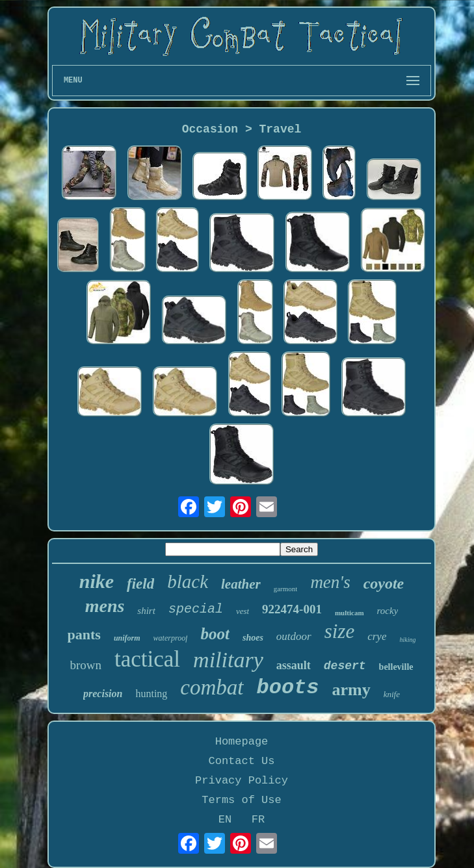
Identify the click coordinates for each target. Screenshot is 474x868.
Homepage (242, 742)
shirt (146, 611)
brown (86, 665)
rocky (388, 611)
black (188, 581)
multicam (349, 613)
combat (212, 687)
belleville (396, 667)
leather (241, 584)
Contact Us (241, 761)
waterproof (171, 638)
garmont (286, 589)
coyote (384, 583)
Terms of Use (241, 800)
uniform (127, 638)
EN (225, 820)
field (140, 584)
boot (215, 634)
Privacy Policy (242, 781)
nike (97, 581)
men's (330, 582)
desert (345, 666)
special (196, 609)
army (351, 690)
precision (103, 694)
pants (84, 634)
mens (105, 606)
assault (294, 665)
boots (288, 688)
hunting (151, 694)
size (340, 631)
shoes (253, 638)
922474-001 (292, 609)
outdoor (294, 636)
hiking (407, 640)
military (228, 660)
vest (243, 611)
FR (258, 820)
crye (377, 636)
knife (392, 694)
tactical (147, 659)
